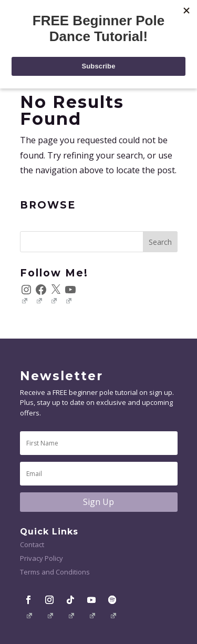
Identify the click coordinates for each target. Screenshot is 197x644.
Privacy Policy (42, 558)
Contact (32, 544)
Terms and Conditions (55, 572)
